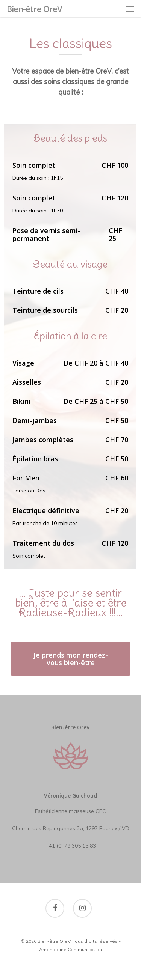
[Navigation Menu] (130, 9)
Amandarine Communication (70, 949)
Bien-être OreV (34, 9)
